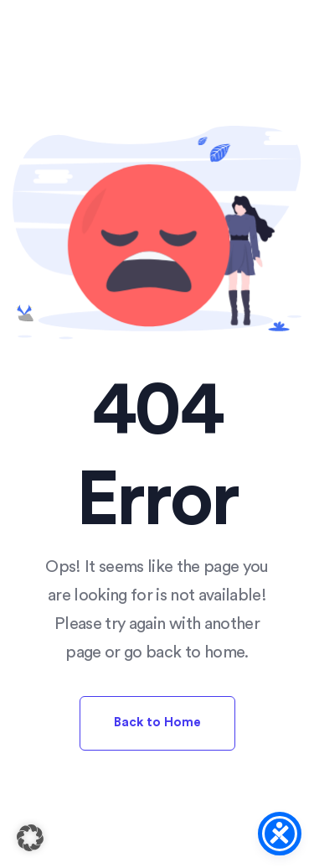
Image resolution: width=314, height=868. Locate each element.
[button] (30, 838)
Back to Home (157, 722)
